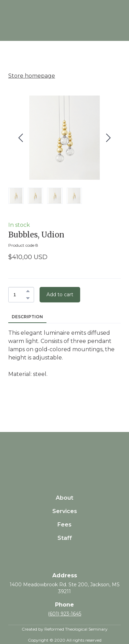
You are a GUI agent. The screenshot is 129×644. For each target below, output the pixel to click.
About (64, 498)
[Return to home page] (64, 455)
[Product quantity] (19, 295)
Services (65, 511)
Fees (64, 525)
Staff (65, 538)
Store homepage (32, 76)
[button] (28, 291)
